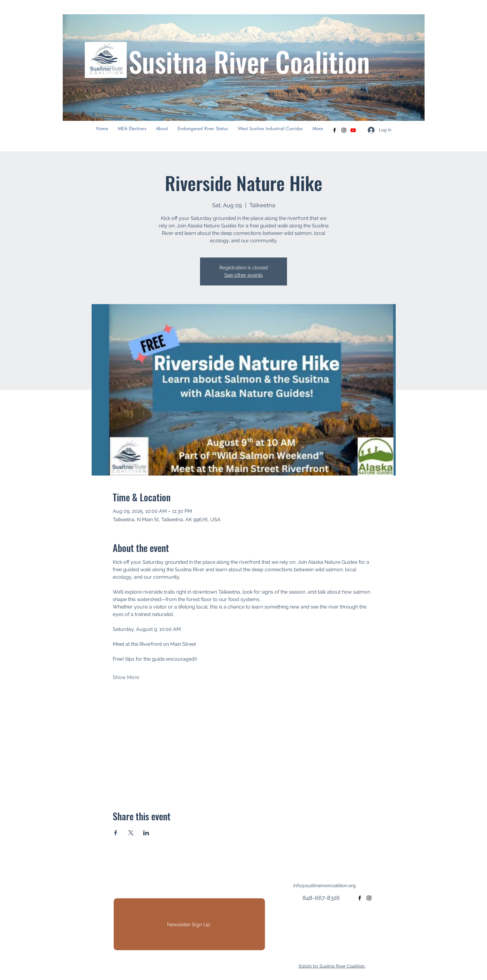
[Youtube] (353, 130)
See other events (243, 275)
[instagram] (344, 130)
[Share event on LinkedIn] (146, 833)
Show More (126, 677)
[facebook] (335, 130)
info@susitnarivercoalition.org (324, 886)
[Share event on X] (131, 833)
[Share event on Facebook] (116, 833)
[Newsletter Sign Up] (189, 924)
